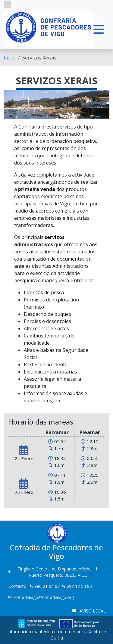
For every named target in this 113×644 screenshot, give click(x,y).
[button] (7, 5)
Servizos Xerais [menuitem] (39, 58)
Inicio (10, 58)
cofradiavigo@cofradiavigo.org (45, 597)
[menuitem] (10, 58)
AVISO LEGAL (92, 611)
